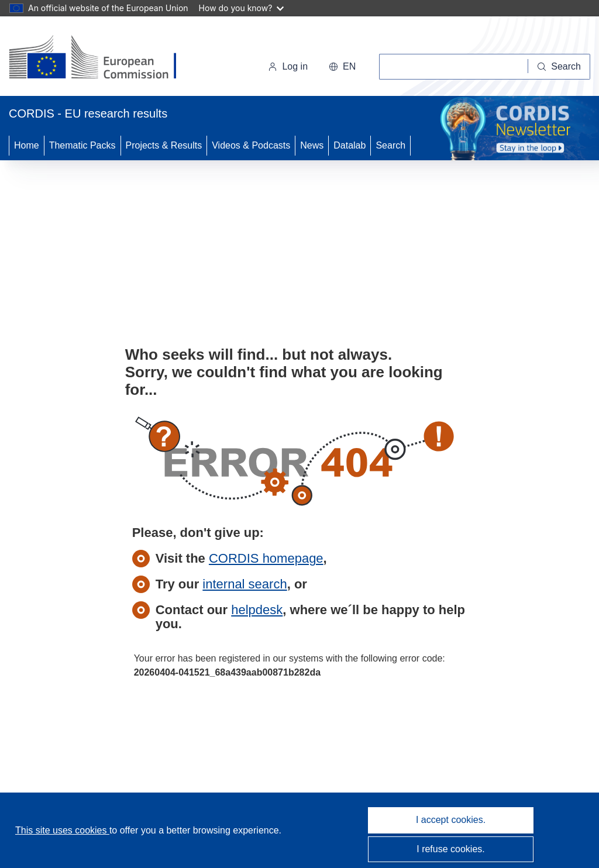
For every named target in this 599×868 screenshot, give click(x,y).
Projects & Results (164, 145)
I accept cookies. (451, 820)
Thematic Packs (82, 145)
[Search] (559, 67)
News (312, 145)
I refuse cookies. (451, 849)
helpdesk (257, 610)
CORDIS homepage (266, 558)
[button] (342, 67)
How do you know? (242, 8)
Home (27, 145)
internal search (245, 584)
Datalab (350, 145)
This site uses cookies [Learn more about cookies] (62, 830)
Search (390, 145)
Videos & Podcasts (251, 145)
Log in (288, 66)
